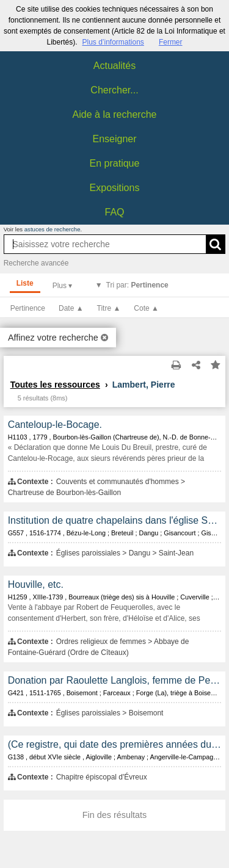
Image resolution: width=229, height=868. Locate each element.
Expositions (115, 188)
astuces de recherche (53, 229)
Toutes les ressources (55, 385)
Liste (25, 283)
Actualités (114, 66)
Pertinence (28, 308)
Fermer (171, 42)
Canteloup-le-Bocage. (55, 425)
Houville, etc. (36, 584)
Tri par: (137, 285)
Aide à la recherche (115, 114)
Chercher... (114, 90)
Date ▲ (71, 308)
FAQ (114, 212)
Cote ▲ (146, 308)
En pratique (115, 163)
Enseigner (114, 139)
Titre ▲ (109, 308)
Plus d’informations (113, 42)
